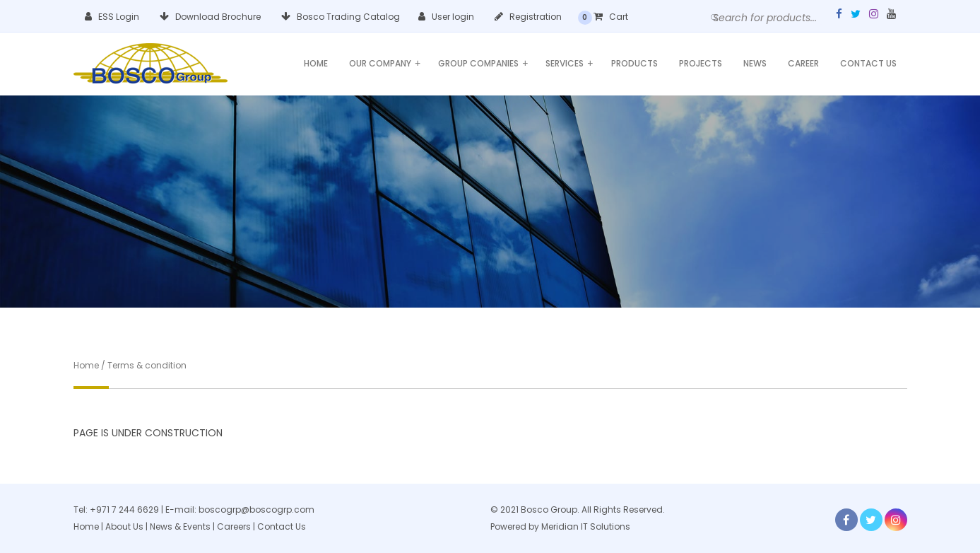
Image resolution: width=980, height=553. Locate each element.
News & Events (181, 526)
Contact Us (868, 63)
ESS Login (112, 17)
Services (569, 63)
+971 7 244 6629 (124, 510)
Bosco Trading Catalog (341, 17)
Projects (701, 63)
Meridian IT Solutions (586, 526)
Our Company (385, 63)
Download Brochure (210, 17)
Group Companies (483, 63)
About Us (124, 526)
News (755, 63)
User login (446, 17)
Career (803, 63)
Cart (611, 17)
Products (634, 63)
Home (316, 63)
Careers (234, 526)
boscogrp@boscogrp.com (256, 510)
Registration (528, 17)
